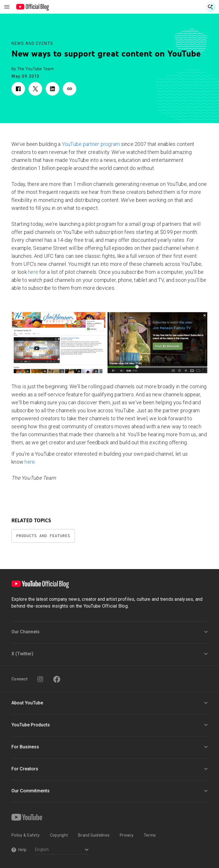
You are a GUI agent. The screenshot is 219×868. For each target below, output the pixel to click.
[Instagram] (40, 679)
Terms (150, 835)
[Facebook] (57, 679)
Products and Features (43, 536)
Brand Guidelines (94, 835)
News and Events (32, 43)
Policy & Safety (26, 835)
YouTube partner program (91, 144)
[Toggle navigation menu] (7, 7)
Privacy (127, 835)
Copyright (59, 835)
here (33, 272)
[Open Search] (210, 7)
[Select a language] (62, 850)
